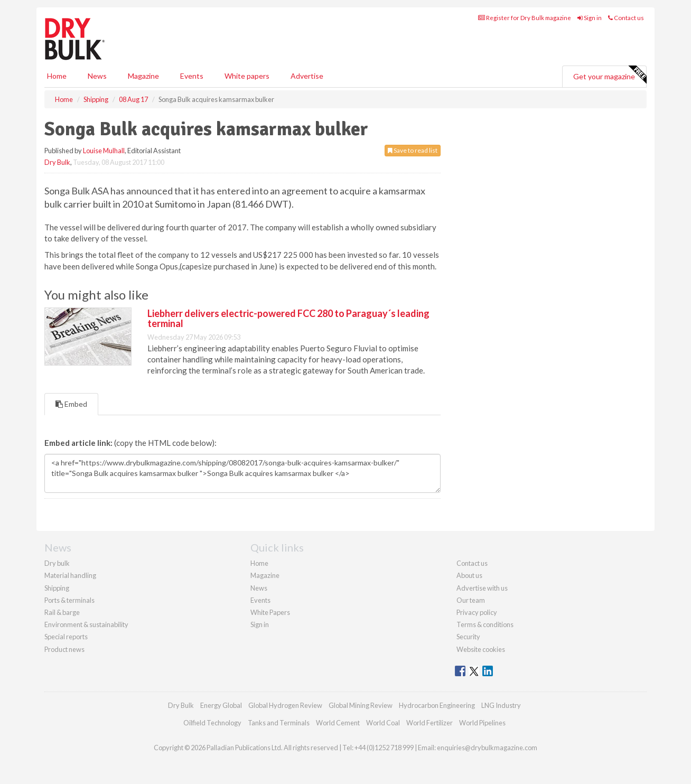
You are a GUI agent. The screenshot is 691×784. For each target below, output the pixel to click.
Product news (64, 649)
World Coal (383, 723)
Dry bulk (57, 563)
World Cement (338, 723)
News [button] (97, 76)
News (259, 588)
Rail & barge (62, 612)
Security (468, 637)
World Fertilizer (429, 723)
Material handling (70, 575)
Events (192, 76)
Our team (471, 600)
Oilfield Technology (212, 723)
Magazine (143, 76)
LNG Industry (501, 705)
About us (469, 575)
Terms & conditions (485, 624)
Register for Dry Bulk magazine (525, 18)
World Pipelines (482, 723)
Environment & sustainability (86, 624)
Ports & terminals (69, 600)
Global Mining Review (361, 705)
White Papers (270, 612)
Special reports (66, 637)
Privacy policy (477, 612)
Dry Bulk (57, 162)
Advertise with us (482, 588)
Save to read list (413, 150)
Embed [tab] (71, 404)
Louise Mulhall (104, 151)
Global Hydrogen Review (285, 705)
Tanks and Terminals (279, 723)
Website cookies (481, 649)
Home (57, 76)
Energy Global (221, 705)
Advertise (307, 76)
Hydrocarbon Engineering (437, 705)
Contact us (626, 18)
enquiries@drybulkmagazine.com (487, 748)
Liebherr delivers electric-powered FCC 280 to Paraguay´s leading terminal (288, 319)
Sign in (590, 18)
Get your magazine (610, 75)
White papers (247, 76)
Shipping (57, 588)
